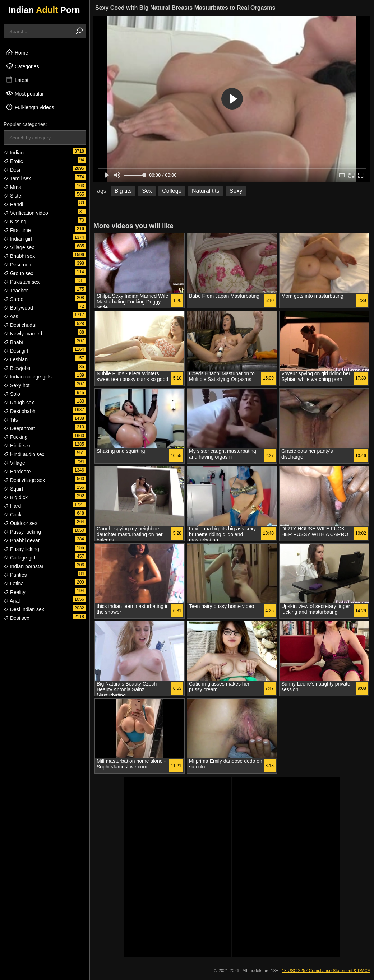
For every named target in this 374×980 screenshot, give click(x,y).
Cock (13, 515)
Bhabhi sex (19, 256)
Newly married (23, 334)
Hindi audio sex (24, 454)
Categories (22, 66)
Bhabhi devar (22, 540)
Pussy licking (21, 549)
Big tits (123, 191)
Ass (11, 316)
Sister (13, 196)
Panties (15, 575)
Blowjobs (17, 368)
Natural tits (206, 191)
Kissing (15, 222)
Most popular (25, 93)
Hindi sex (17, 446)
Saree (13, 299)
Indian (14, 153)
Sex (147, 191)
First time (17, 230)
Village (14, 463)
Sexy (236, 191)
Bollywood (18, 308)
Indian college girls (28, 377)
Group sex (18, 273)
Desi (12, 170)
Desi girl (16, 351)
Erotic (13, 161)
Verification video (26, 213)
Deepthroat (19, 428)
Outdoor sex (20, 523)
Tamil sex (17, 178)
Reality (15, 592)
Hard (12, 506)
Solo (12, 394)
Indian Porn (44, 10)
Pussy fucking (22, 532)
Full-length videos (30, 107)
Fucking (16, 437)
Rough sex (19, 403)
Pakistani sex (22, 282)
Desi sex (17, 618)
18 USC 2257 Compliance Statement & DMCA (326, 971)
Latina (14, 584)
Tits (11, 420)
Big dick (16, 497)
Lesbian (16, 359)
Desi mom (18, 265)
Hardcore (17, 472)
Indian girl (18, 239)
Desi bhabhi (20, 411)
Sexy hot (17, 385)
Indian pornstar (24, 566)
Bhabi (13, 342)
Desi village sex (24, 480)
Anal (12, 601)
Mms (12, 187)
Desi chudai (20, 325)
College (172, 191)
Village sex (19, 247)
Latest (17, 80)
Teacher (16, 291)
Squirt (13, 489)
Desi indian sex (24, 609)
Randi (13, 204)
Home (17, 52)
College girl (19, 558)
